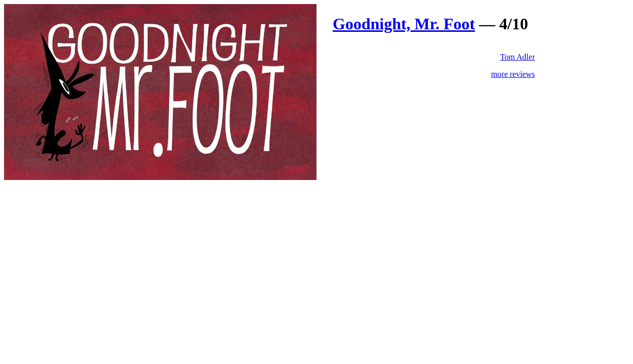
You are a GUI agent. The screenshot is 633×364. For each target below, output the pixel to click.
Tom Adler (517, 57)
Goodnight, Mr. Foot (404, 24)
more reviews (513, 74)
